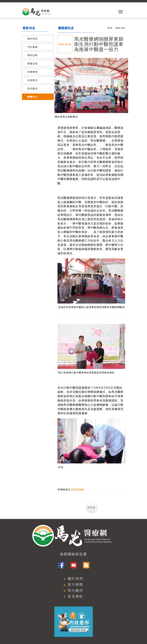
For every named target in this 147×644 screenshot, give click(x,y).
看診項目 (32, 39)
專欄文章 (32, 63)
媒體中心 (32, 97)
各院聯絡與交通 (73, 554)
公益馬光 (32, 80)
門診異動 (32, 47)
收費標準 (32, 72)
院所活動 (32, 55)
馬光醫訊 (32, 88)
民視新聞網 (77, 489)
